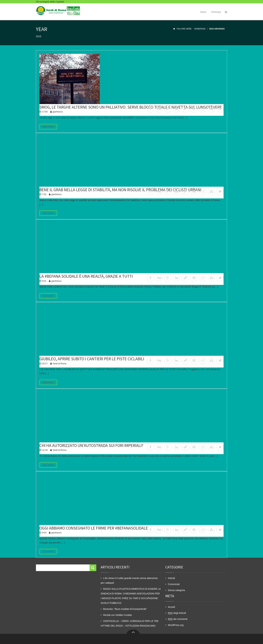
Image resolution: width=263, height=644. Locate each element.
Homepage (200, 29)
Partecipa (216, 12)
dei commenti (178, 619)
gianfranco (58, 112)
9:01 (44, 281)
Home (203, 12)
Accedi (171, 607)
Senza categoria (176, 590)
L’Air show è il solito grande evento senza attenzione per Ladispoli (129, 580)
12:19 (45, 450)
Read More (48, 127)
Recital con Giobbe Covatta (117, 615)
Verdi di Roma (60, 364)
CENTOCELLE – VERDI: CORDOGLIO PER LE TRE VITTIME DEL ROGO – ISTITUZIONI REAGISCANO (130, 623)
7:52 (44, 194)
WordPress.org (176, 625)
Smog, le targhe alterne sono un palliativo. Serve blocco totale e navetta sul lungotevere (131, 107)
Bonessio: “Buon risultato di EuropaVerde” (125, 609)
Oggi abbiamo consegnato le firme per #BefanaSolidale (94, 528)
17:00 (45, 112)
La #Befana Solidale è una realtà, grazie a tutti (86, 276)
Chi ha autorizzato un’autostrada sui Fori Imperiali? (91, 445)
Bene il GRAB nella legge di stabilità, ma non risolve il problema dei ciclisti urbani (120, 190)
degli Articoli (177, 613)
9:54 (44, 533)
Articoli (171, 578)
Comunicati (174, 584)
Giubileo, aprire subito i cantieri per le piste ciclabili (92, 359)
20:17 (45, 364)
